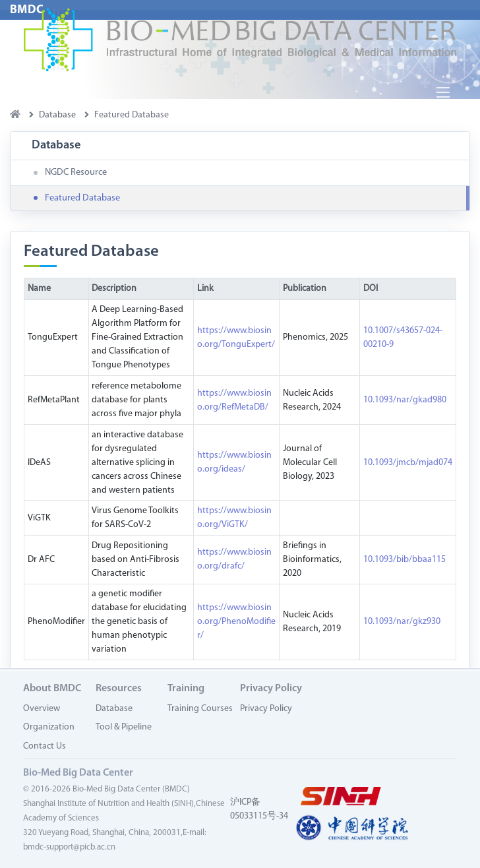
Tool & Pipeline (124, 727)
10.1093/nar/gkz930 (402, 622)
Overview (42, 709)
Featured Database (82, 198)
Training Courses (200, 709)
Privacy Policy (266, 709)
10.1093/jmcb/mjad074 (408, 463)
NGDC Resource (76, 172)
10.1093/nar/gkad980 (405, 400)
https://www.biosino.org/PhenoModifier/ (236, 622)
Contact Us (45, 746)
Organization (49, 727)
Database (114, 709)
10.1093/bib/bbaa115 (405, 560)
